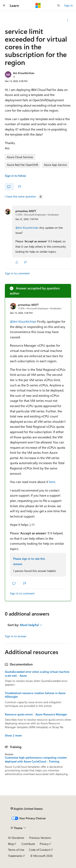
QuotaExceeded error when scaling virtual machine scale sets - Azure (37, 674)
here (52, 482)
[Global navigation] (4, 5)
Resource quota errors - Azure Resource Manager (36, 714)
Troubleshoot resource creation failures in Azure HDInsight (35, 695)
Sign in (69, 5)
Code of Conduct (40, 850)
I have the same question (20, 196)
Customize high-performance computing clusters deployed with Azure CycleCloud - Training (36, 759)
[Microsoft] (38, 5)
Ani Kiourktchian (24, 73)
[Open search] (59, 5)
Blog (11, 844)
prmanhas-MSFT (26, 211)
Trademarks (15, 856)
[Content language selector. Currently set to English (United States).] (27, 809)
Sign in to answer (16, 636)
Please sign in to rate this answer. (29, 561)
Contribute (28, 844)
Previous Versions (40, 838)
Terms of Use (16, 850)
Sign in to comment (17, 273)
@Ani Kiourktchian (27, 228)
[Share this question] (68, 21)
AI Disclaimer (16, 838)
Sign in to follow (16, 176)
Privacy (44, 844)
